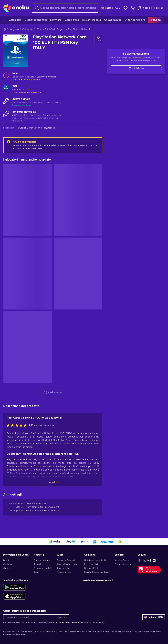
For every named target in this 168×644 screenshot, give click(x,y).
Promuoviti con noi (124, 564)
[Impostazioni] (111, 8)
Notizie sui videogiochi (95, 560)
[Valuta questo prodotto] (18, 426)
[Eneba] (16, 8)
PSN (39, 29)
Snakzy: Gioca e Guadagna (97, 572)
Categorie (28, 29)
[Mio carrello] (133, 8)
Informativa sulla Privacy (150, 631)
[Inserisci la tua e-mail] (30, 617)
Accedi (144, 8)
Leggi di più (53, 482)
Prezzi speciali (91, 564)
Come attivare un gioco (68, 564)
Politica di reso (64, 572)
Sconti (37, 572)
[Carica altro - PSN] (6, 88)
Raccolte (38, 564)
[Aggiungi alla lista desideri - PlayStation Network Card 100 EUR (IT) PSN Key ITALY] (98, 40)
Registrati (158, 8)
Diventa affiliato (92, 568)
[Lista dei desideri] (126, 8)
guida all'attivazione (32, 92)
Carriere (7, 568)
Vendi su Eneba (122, 560)
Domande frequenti (66, 560)
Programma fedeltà (43, 568)
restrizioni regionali (32, 79)
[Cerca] (65, 8)
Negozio (14, 29)
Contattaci (8, 564)
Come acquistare (42, 560)
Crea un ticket (64, 568)
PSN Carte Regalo (55, 29)
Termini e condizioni (127, 631)
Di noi (6, 560)
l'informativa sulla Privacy (67, 622)
